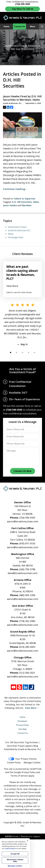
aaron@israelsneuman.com (23, 521)
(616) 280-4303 (27, 647)
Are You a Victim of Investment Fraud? (22, 371)
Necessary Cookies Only (15, 860)
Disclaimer (22, 721)
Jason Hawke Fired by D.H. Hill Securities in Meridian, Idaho (22, 98)
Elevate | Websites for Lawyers (23, 836)
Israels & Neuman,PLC (19, 230)
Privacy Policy (22, 725)
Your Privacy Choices (22, 759)
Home (6, 26)
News (11, 234)
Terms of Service (19, 776)
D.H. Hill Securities (22, 202)
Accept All (15, 854)
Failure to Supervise (24, 199)
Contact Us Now (23, 471)
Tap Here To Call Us (22, 9)
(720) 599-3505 (27, 518)
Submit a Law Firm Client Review (19, 292)
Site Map (23, 729)
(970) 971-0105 (27, 543)
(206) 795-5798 (27, 569)
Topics (7, 221)
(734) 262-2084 (27, 621)
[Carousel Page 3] (23, 352)
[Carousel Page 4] (29, 352)
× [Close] (28, 841)
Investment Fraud (17, 227)
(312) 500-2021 (27, 673)
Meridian (27, 205)
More (33, 26)
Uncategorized (15, 237)
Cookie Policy (14, 762)
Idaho (36, 202)
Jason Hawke (10, 205)
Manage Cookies (32, 762)
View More (12, 286)
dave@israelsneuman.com (23, 573)
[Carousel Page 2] (17, 352)
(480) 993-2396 (27, 595)
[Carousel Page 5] (35, 352)
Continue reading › (15, 189)
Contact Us (19, 26)
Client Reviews (23, 254)
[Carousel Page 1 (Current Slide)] (11, 352)
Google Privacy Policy (25, 772)
